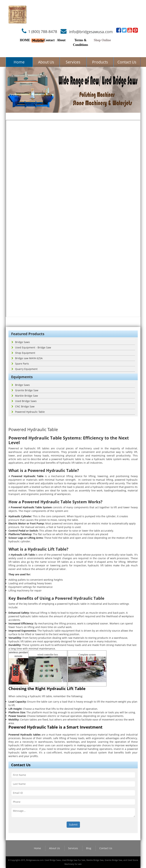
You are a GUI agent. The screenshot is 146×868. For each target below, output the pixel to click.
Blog (89, 848)
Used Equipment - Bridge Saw (31, 347)
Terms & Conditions (80, 42)
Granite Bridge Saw (25, 390)
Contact (49, 40)
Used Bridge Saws (24, 401)
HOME (25, 40)
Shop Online (102, 40)
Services (73, 62)
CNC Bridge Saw (23, 406)
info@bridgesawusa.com (91, 32)
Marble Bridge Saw (25, 396)
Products (100, 62)
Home (19, 62)
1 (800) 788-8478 (43, 32)
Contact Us (127, 62)
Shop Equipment (23, 353)
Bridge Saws (21, 342)
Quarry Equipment (25, 369)
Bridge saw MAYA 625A (27, 358)
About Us (46, 62)
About (61, 40)
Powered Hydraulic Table (28, 412)
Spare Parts (20, 364)
